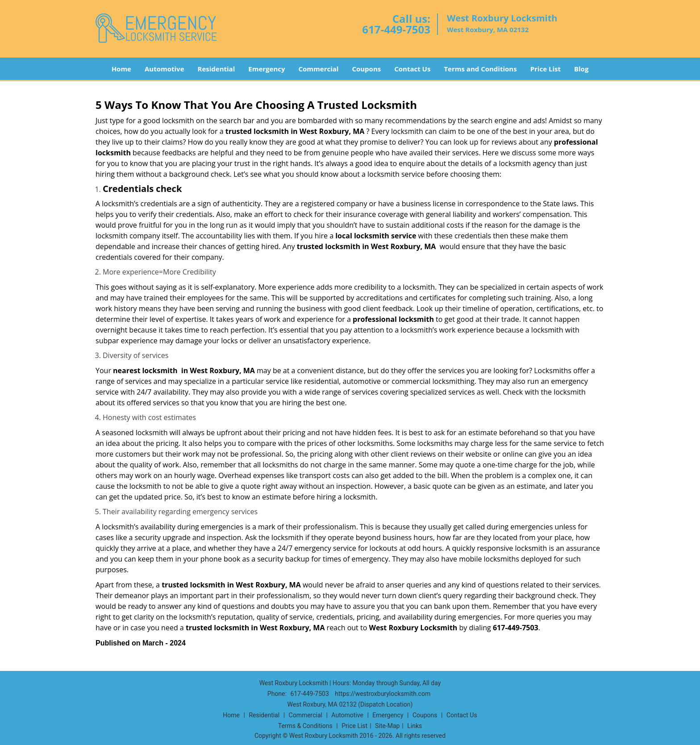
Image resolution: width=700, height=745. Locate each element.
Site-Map (387, 726)
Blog (581, 69)
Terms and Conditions (480, 69)
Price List (546, 69)
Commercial (319, 69)
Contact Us (412, 69)
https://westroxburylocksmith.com (383, 694)
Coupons (366, 69)
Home (121, 69)
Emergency (267, 69)
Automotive (165, 69)
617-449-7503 (396, 29)
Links (415, 726)
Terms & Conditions (305, 726)
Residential (217, 69)
